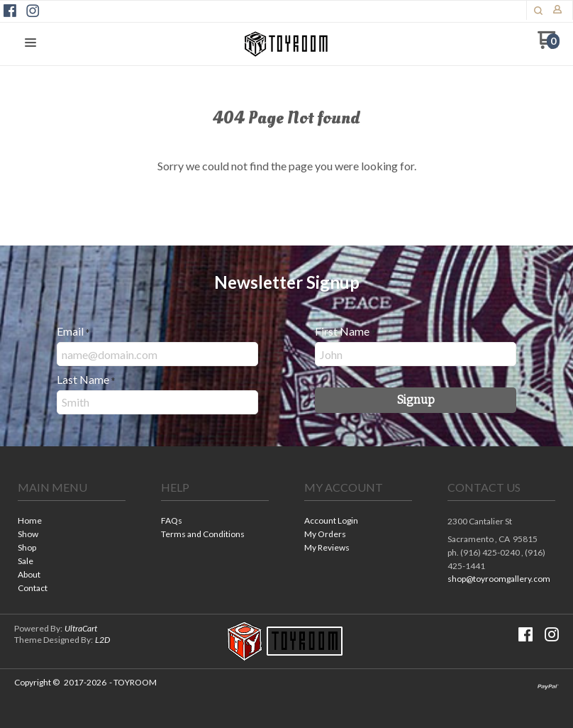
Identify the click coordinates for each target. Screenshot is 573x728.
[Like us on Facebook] (10, 11)
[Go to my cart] (549, 45)
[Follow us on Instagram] (33, 11)
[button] (538, 11)
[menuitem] (72, 522)
